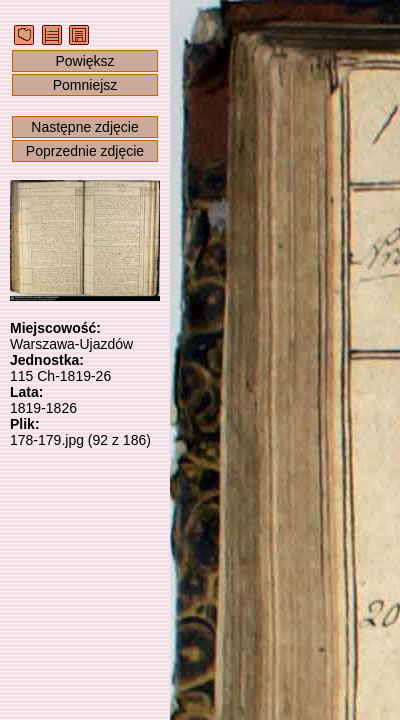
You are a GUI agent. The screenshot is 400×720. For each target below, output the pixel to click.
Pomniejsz (85, 85)
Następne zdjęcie (84, 127)
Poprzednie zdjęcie (85, 151)
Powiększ (84, 61)
